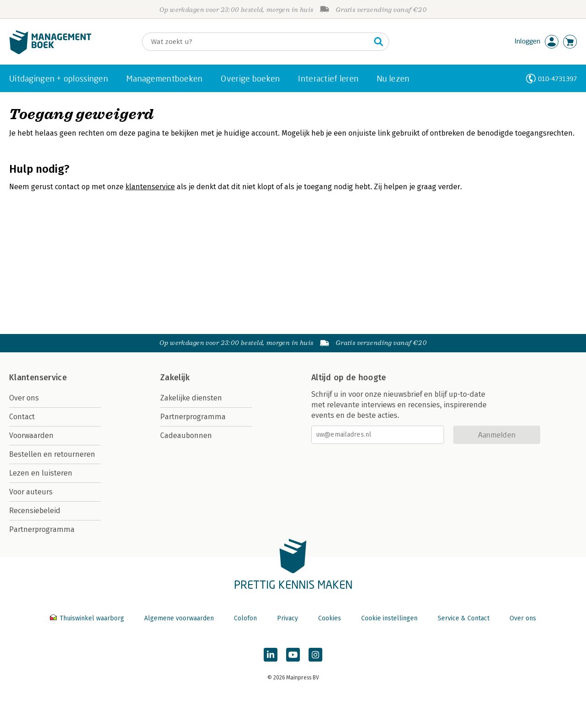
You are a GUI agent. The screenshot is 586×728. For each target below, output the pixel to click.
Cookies (330, 618)
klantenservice (150, 187)
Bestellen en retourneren (52, 454)
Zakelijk (175, 378)
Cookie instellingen (389, 618)
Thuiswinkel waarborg (88, 618)
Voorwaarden (31, 435)
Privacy (288, 618)
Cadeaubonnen (186, 435)
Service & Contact (464, 618)
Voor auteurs (31, 492)
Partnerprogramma (42, 529)
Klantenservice (38, 378)
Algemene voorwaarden (179, 618)
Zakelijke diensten (191, 398)
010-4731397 (557, 79)
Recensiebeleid (35, 511)
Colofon (245, 618)
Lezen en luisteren (41, 473)
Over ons (24, 398)
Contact (22, 417)
